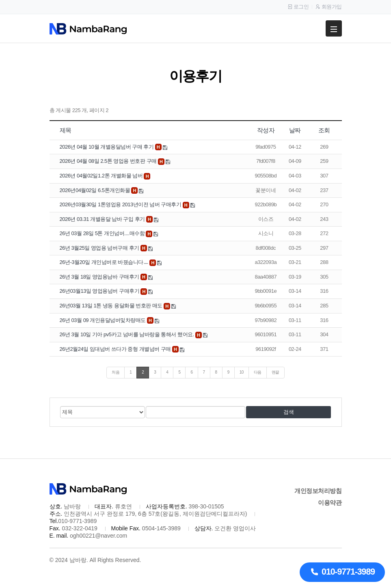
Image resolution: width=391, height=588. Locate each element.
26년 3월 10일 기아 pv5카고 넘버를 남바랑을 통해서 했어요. (127, 334)
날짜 (295, 130)
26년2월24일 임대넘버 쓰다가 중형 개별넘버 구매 (116, 349)
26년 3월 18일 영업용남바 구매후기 (100, 277)
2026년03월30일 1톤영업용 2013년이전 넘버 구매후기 (121, 204)
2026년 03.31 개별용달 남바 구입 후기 (103, 219)
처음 (116, 372)
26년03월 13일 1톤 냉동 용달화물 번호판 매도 (112, 306)
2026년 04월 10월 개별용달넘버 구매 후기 (107, 147)
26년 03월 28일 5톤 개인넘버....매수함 (103, 233)
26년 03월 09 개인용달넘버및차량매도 (103, 320)
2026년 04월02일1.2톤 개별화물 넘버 (102, 176)
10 (242, 372)
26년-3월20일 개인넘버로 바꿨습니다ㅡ (105, 262)
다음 (258, 372)
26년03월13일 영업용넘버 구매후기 (100, 291)
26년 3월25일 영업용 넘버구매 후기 (100, 248)
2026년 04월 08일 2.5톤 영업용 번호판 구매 (109, 161)
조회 (324, 130)
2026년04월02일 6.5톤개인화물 (96, 190)
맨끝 (275, 372)
